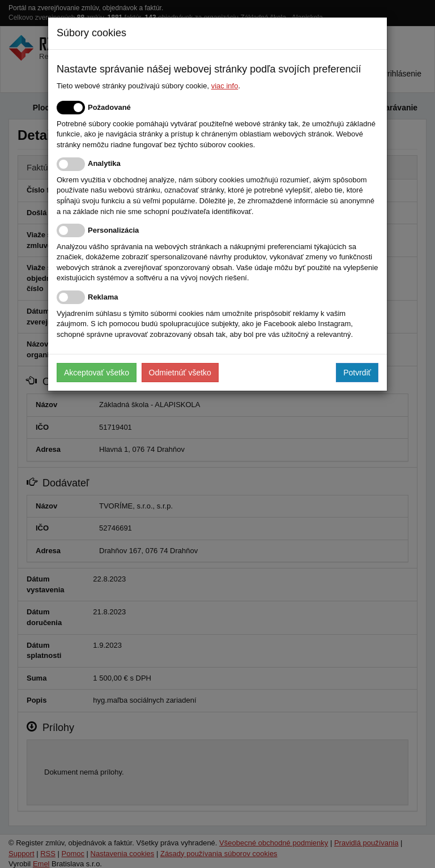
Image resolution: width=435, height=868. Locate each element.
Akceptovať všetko (97, 373)
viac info (225, 86)
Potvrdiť (357, 373)
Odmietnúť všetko (180, 373)
